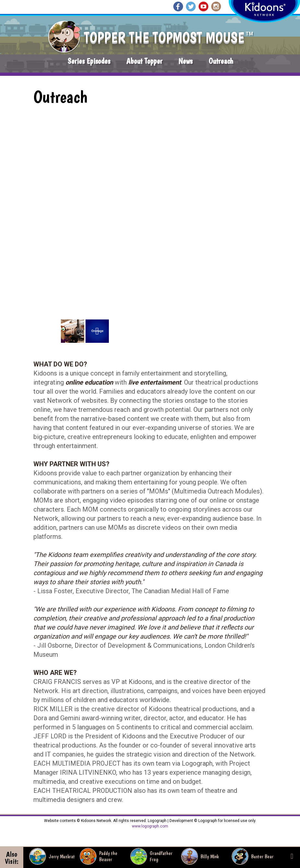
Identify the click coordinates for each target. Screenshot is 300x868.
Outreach (221, 61)
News (185, 61)
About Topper (144, 61)
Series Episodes (89, 61)
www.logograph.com (150, 826)
